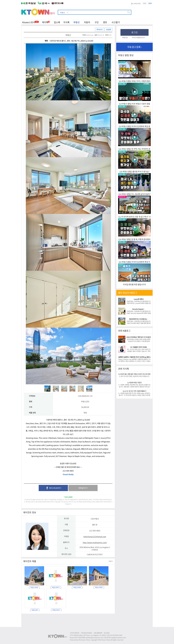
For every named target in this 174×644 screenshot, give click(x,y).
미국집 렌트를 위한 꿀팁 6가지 (134, 284)
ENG (145, 3)
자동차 (87, 22)
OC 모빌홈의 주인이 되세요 (139, 347)
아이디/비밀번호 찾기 (138, 38)
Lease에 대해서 (139, 299)
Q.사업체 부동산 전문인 (135, 383)
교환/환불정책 (98, 633)
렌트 (105, 22)
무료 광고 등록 (135, 47)
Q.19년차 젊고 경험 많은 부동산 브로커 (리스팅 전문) (134, 374)
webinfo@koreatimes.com (94, 638)
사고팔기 (116, 22)
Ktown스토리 (29, 22)
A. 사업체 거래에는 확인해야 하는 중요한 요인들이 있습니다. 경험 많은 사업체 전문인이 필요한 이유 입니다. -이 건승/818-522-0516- (134, 387)
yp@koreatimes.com (119, 638)
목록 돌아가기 (83, 488)
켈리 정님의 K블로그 (128, 293)
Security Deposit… (139, 309)
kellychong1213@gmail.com (95, 537)
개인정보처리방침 (86, 633)
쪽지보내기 (100, 30)
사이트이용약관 (75, 633)
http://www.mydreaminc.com (95, 542)
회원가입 (125, 38)
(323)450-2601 (117, 635)
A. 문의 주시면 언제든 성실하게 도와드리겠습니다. (134, 376)
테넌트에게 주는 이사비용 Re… (139, 319)
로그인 (135, 32)
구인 (97, 22)
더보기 (111, 561)
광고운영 (107, 633)
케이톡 (46, 22)
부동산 (76, 22)
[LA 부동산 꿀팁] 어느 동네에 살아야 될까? (134, 194)
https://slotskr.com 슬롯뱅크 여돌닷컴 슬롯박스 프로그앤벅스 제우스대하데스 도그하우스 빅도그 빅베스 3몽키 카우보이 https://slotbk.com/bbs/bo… (135, 361)
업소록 (57, 22)
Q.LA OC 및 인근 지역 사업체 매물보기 (135, 391)
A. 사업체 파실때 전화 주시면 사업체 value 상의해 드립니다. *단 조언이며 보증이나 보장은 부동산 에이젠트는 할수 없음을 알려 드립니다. (134, 395)
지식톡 (66, 22)
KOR (150, 3)
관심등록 (109, 30)
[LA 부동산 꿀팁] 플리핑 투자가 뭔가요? (135, 172)
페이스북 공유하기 (53, 488)
